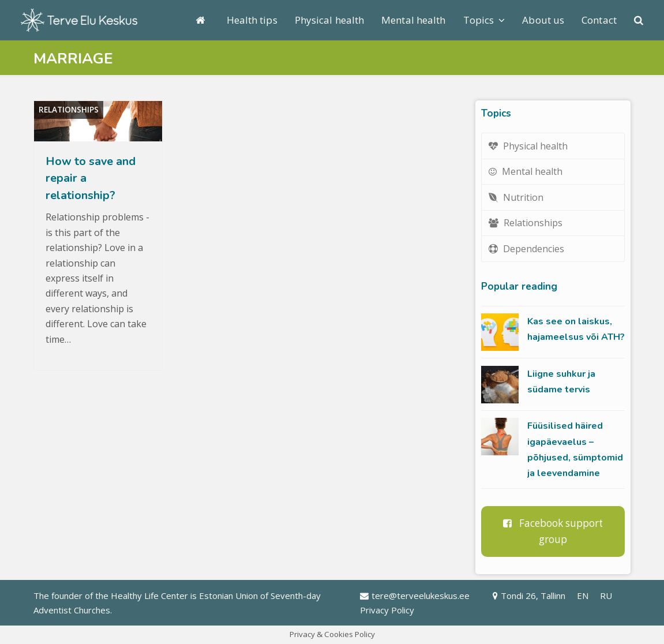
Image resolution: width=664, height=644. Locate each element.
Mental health (526, 171)
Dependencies (526, 249)
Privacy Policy (387, 610)
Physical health (528, 146)
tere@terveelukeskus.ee (415, 596)
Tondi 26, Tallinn (529, 596)
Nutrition (516, 197)
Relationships (69, 110)
